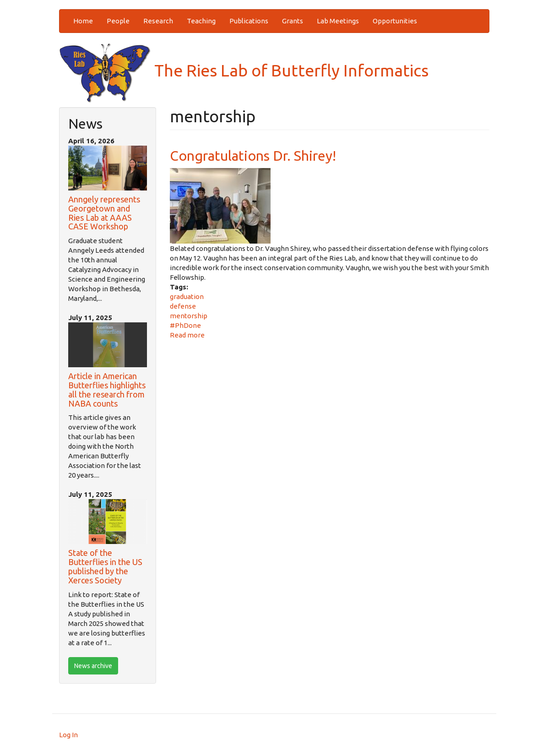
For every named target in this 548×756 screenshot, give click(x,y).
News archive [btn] (93, 666)
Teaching (201, 21)
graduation (187, 296)
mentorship (189, 316)
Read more (187, 335)
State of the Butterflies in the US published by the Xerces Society (105, 566)
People (118, 21)
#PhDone (185, 325)
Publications (249, 21)
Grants (293, 21)
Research (158, 21)
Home (83, 21)
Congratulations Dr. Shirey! (253, 156)
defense (183, 306)
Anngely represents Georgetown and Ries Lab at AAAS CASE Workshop (104, 213)
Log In (68, 735)
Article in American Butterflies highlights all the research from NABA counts (107, 389)
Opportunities (395, 21)
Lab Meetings (338, 21)
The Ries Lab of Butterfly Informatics (244, 70)
